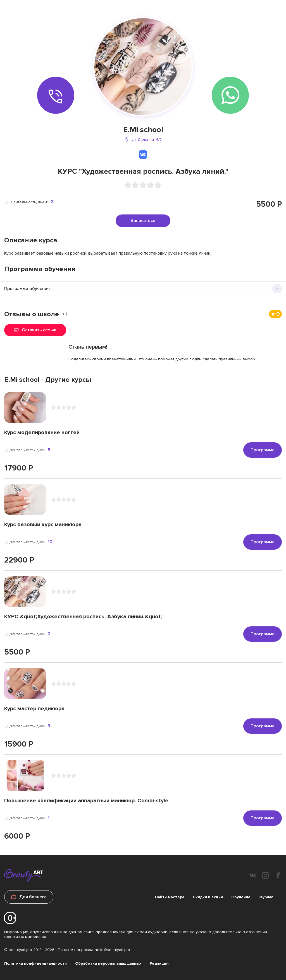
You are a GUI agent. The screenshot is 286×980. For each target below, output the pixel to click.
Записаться (143, 221)
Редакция (159, 963)
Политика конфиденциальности (35, 963)
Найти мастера (170, 897)
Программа (263, 450)
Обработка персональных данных (108, 963)
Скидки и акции (208, 897)
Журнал (266, 897)
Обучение (241, 897)
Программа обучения (27, 289)
